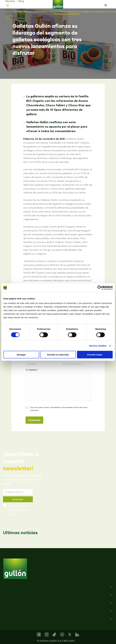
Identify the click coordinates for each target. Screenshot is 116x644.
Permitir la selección (58, 355)
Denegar (21, 355)
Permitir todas (95, 355)
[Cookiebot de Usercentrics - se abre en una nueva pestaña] (100, 288)
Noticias (28, 12)
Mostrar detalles (98, 346)
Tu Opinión (32, 370)
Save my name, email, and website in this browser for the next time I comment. (59, 409)
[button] (106, 5)
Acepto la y (19, 510)
